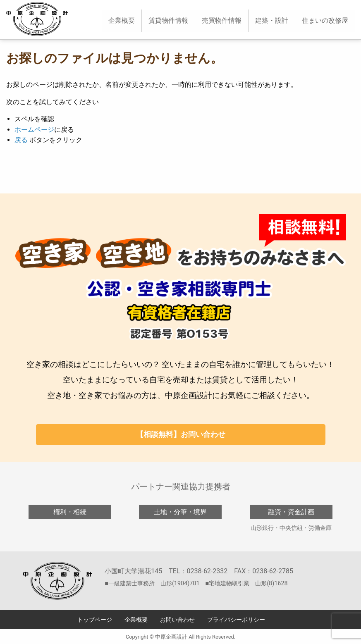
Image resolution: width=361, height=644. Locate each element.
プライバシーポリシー (236, 620)
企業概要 (122, 20)
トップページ (95, 620)
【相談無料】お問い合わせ (181, 434)
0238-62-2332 (207, 571)
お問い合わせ (177, 620)
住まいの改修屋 (325, 20)
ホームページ (34, 130)
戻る (21, 140)
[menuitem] (122, 21)
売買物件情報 (222, 20)
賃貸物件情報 (168, 20)
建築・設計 (272, 20)
